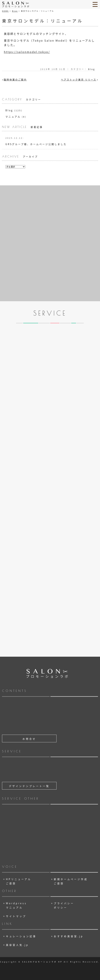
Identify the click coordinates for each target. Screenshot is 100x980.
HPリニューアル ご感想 (19, 881)
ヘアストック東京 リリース (79, 80)
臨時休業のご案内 (15, 80)
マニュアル (13, 117)
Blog (15, 11)
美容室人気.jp (17, 945)
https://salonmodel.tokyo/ (27, 52)
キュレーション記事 (21, 936)
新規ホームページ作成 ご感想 (71, 881)
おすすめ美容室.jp (69, 936)
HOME (5, 11)
